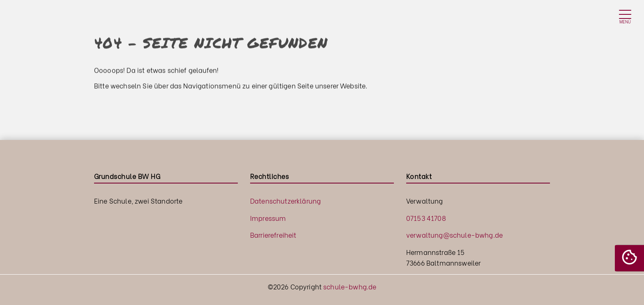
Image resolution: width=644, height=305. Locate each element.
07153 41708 (426, 218)
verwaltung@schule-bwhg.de (454, 235)
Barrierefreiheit (273, 235)
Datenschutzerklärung (285, 201)
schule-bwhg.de (350, 286)
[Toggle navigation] (625, 17)
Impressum (268, 218)
